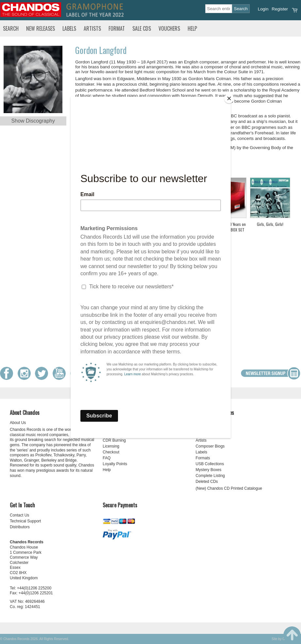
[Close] (229, 98)
